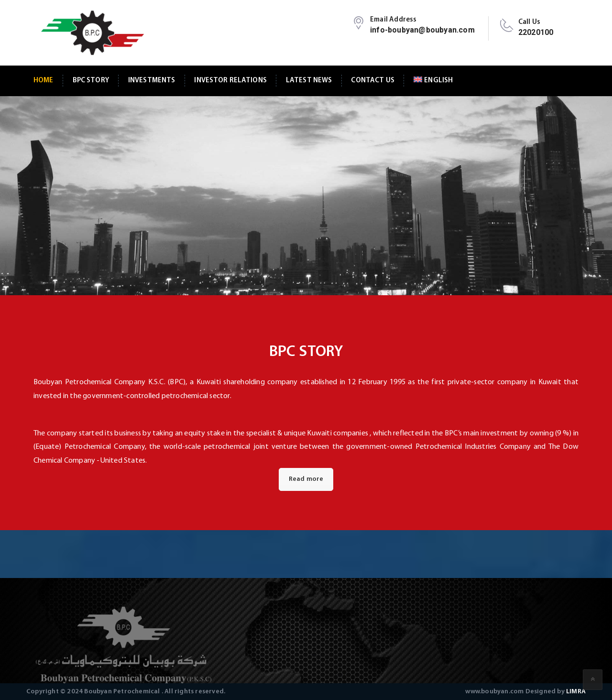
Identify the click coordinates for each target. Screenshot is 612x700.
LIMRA (576, 692)
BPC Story (91, 81)
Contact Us (372, 81)
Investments (152, 81)
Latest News (309, 81)
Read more (306, 479)
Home (44, 81)
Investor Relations (230, 81)
